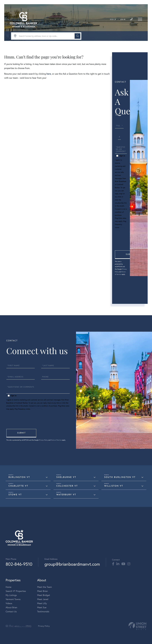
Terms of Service (56, 440)
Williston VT (114, 486)
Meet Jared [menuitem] (43, 599)
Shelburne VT (66, 477)
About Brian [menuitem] (11, 608)
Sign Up (113, 20)
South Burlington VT (120, 477)
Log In (123, 20)
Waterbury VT (66, 495)
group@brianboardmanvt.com (72, 564)
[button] (77, 36)
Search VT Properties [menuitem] (16, 591)
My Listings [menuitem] (11, 595)
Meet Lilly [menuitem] (42, 603)
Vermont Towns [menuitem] (13, 599)
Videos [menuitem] (9, 603)
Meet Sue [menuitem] (42, 608)
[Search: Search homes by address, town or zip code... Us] (46, 36)
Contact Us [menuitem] (11, 612)
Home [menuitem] (8, 587)
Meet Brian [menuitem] (43, 591)
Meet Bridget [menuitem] (44, 595)
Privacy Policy (36, 409)
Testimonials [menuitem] (43, 612)
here (49, 74)
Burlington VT (19, 477)
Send (130, 255)
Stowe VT (15, 495)
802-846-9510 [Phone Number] (19, 564)
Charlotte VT (18, 486)
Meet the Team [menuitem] (45, 587)
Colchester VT (67, 486)
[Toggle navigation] (140, 19)
